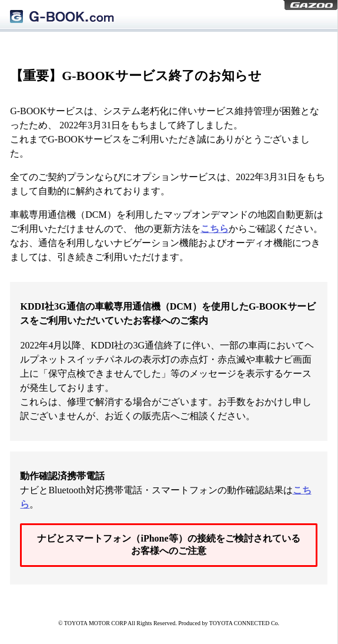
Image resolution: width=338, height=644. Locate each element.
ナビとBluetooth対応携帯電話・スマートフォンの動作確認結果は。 (165, 490)
